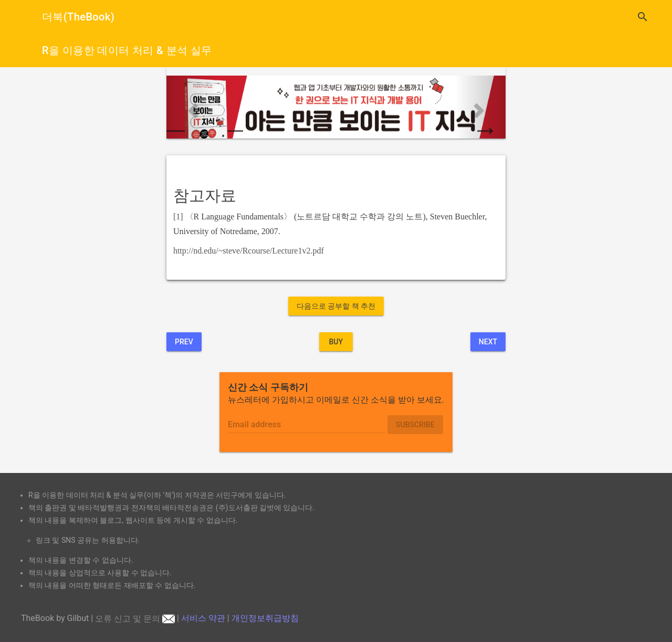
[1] (178, 217)
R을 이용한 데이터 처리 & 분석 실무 (127, 50)
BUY (336, 342)
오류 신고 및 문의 (135, 619)
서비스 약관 (203, 619)
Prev (184, 342)
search (643, 17)
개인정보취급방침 (265, 619)
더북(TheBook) (78, 17)
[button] (192, 107)
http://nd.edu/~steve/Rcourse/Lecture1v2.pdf (249, 251)
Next (488, 342)
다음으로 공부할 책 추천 (336, 306)
